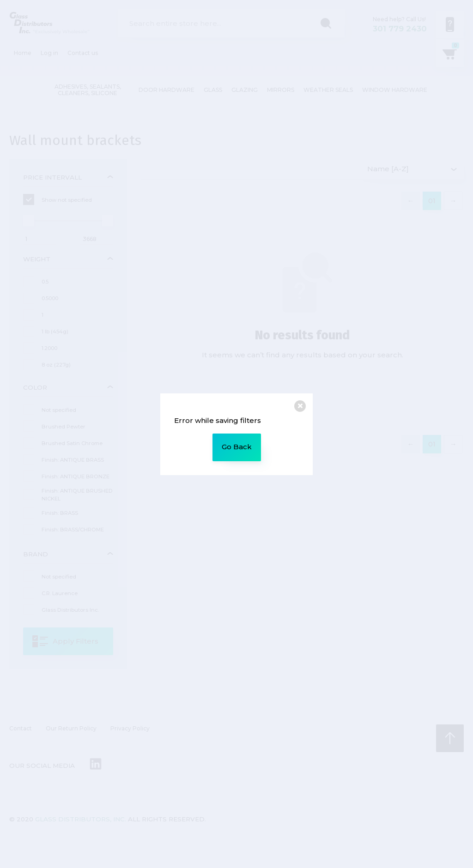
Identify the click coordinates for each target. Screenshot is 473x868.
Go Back (237, 447)
